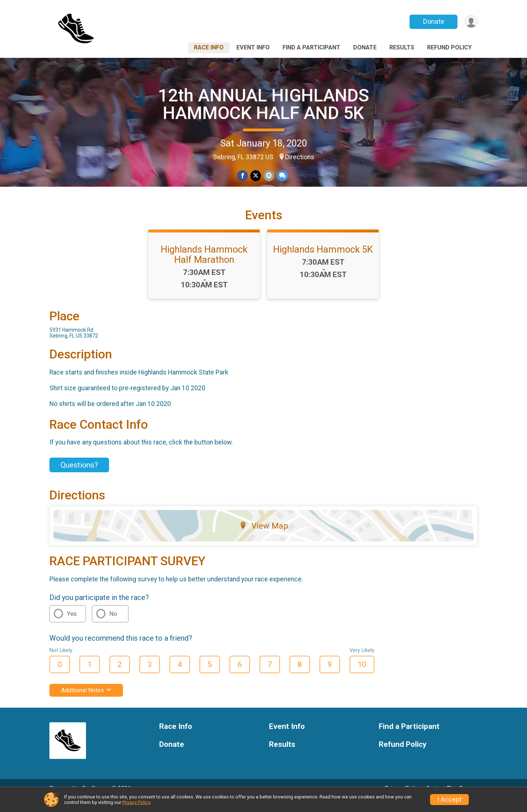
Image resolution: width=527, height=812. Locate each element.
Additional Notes (86, 701)
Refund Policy (449, 47)
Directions (300, 157)
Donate (433, 21)
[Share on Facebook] (243, 176)
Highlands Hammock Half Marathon (204, 265)
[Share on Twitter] (256, 176)
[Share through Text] (282, 176)
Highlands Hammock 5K (323, 260)
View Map (264, 536)
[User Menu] (471, 22)
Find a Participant (311, 47)
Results (402, 47)
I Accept (449, 800)
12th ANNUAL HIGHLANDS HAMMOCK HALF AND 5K (263, 104)
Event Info (253, 47)
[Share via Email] (268, 176)
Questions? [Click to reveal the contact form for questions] (79, 475)
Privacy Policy (136, 802)
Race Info (209, 47)
